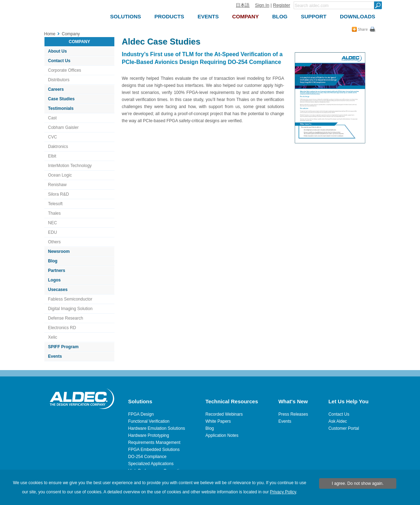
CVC (52, 137)
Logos (54, 280)
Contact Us (59, 61)
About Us (57, 51)
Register (282, 5)
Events (55, 356)
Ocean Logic (60, 175)
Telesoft (55, 204)
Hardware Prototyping (149, 435)
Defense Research (65, 318)
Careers (56, 89)
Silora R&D (58, 194)
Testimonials (61, 108)
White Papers (218, 421)
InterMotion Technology (70, 166)
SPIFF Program (63, 347)
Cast (52, 118)
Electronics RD (62, 328)
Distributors (59, 80)
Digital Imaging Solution (70, 309)
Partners (57, 271)
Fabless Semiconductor (70, 299)
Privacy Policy (283, 492)
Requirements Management (154, 442)
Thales (54, 213)
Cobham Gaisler (63, 127)
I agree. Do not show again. (358, 483)
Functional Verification (149, 421)
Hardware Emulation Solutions (157, 428)
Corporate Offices (65, 70)
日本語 (243, 5)
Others (54, 242)
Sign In (262, 5)
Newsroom (59, 251)
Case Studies (61, 99)
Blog (53, 261)
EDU (52, 232)
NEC (52, 223)
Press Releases (293, 414)
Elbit (52, 156)
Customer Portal (344, 428)
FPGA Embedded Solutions (154, 450)
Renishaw (57, 185)
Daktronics (58, 147)
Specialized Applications (151, 464)
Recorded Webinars (224, 414)
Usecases (58, 290)
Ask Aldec (338, 421)
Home (50, 34)
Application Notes (222, 435)
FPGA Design (141, 414)
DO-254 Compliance (147, 457)
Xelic (53, 337)
